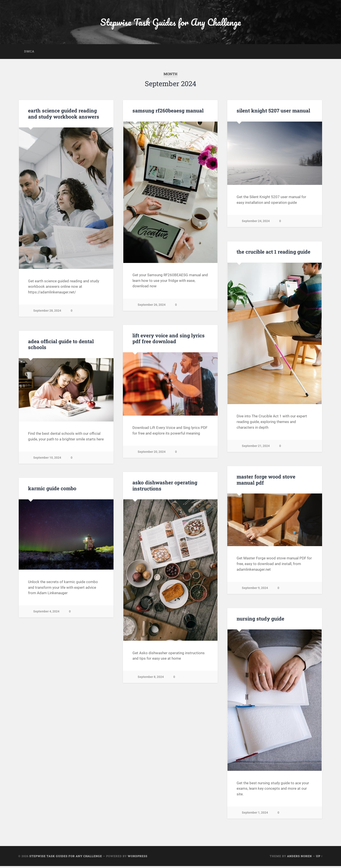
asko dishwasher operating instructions (164, 487)
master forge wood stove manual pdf (266, 481)
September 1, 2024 (255, 814)
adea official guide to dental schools (60, 346)
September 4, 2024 (46, 613)
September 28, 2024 (47, 312)
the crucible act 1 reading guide (273, 254)
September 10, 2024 (47, 459)
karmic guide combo (52, 490)
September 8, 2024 (151, 679)
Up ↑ (319, 858)
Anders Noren (299, 858)
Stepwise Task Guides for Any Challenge (171, 23)
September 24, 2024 (256, 223)
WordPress (138, 858)
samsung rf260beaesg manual (167, 112)
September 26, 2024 (152, 307)
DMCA (29, 53)
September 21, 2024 (256, 448)
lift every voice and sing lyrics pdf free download (168, 340)
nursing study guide (260, 620)
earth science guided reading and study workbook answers (63, 115)
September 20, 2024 (152, 454)
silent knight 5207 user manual (273, 112)
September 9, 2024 (255, 590)
